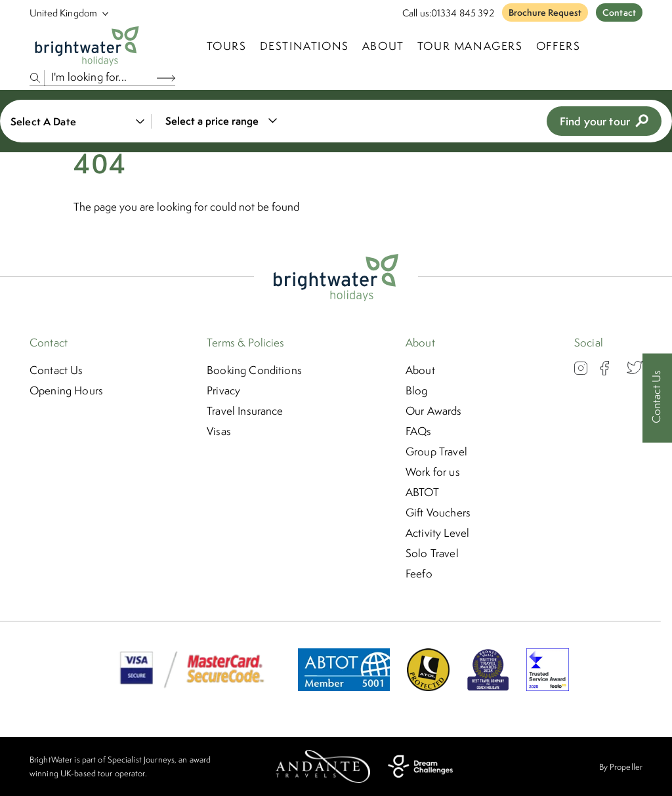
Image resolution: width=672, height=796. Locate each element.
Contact (619, 12)
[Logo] (87, 46)
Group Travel (436, 451)
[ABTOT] (344, 687)
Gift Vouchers (438, 513)
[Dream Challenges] (420, 766)
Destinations (304, 46)
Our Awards (434, 411)
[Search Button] (166, 78)
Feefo (419, 574)
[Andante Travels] (323, 766)
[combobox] (219, 121)
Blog (417, 390)
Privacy (223, 390)
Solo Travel (432, 553)
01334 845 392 (463, 13)
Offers (558, 46)
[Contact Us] (657, 398)
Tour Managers (470, 46)
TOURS (227, 46)
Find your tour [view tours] (604, 121)
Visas (219, 431)
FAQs (419, 431)
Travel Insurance (245, 411)
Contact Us (56, 370)
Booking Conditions (254, 370)
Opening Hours (66, 390)
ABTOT (422, 492)
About (383, 46)
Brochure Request (545, 12)
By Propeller (621, 767)
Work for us (433, 472)
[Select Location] (64, 13)
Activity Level (437, 533)
